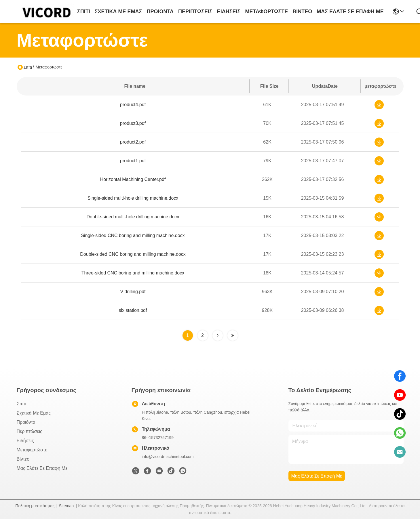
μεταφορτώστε (266, 12)
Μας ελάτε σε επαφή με (350, 12)
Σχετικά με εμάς (118, 12)
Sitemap (66, 506)
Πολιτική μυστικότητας (35, 506)
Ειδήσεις (229, 12)
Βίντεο (302, 12)
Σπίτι (84, 12)
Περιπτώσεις (195, 12)
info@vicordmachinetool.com (168, 457)
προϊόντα (160, 12)
